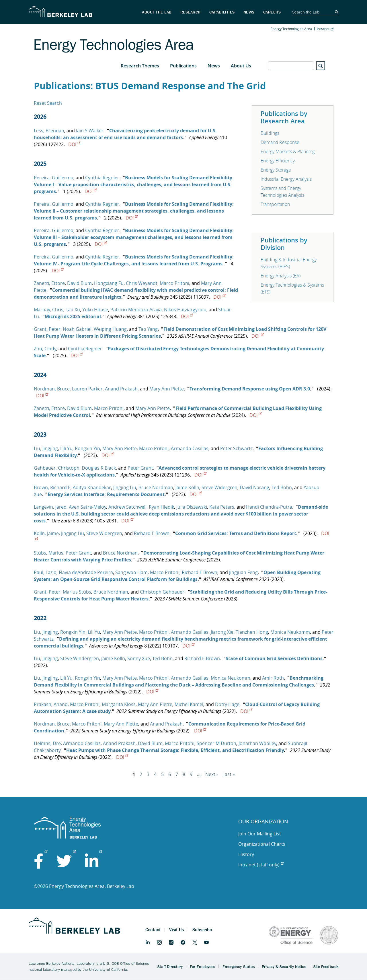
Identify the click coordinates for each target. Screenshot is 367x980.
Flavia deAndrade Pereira (86, 572)
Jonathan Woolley (257, 743)
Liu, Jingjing (46, 448)
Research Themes (140, 66)
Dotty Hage (227, 704)
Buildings (270, 133)
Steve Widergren (219, 487)
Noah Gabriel (77, 329)
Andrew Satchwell (127, 507)
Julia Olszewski (192, 507)
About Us (241, 66)
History (246, 854)
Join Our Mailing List (260, 834)
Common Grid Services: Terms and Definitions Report (236, 533)
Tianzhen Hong (252, 632)
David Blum (79, 283)
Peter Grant (140, 468)
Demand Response (280, 142)
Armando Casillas (190, 448)
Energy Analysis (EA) (281, 276)
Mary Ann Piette (167, 389)
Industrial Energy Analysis (286, 179)
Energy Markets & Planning (288, 151)
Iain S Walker (90, 131)
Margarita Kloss (119, 704)
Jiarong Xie (222, 632)
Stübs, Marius (49, 553)
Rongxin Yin (87, 448)
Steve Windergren (80, 658)
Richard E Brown (152, 533)
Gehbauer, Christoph (57, 468)
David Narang (254, 487)
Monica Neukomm (290, 632)
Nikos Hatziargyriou (185, 310)
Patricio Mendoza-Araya (136, 310)
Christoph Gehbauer (162, 592)
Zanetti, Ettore (49, 283)
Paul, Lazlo (45, 572)
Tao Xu (73, 310)
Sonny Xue (139, 658)
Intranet (325, 29)
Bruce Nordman (156, 487)
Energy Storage (276, 170)
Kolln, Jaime (46, 533)
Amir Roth (273, 678)
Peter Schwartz (236, 448)
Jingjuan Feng (243, 572)
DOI (74, 144)
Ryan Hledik (161, 507)
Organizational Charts (262, 844)
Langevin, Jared (50, 507)
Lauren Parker (87, 389)
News (214, 66)
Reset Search (48, 103)
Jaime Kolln (187, 487)
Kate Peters (222, 507)
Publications (183, 66)
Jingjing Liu (125, 487)
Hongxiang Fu (109, 283)
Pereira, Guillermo (54, 178)
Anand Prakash (121, 389)
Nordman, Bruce (52, 389)
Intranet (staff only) (261, 865)
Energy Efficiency (278, 161)
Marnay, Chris (49, 310)
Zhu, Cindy (45, 349)
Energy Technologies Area (291, 29)
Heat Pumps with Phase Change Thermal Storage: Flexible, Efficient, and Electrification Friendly (175, 750)
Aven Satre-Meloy (87, 507)
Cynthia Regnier (102, 178)
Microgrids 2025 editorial (73, 316)
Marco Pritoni (174, 283)
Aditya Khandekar (92, 487)
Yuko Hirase (95, 310)
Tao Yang (148, 329)
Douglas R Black (99, 468)
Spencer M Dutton (216, 743)
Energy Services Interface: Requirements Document (106, 494)
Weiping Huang (110, 329)
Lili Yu (66, 448)
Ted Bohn (282, 487)
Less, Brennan (49, 131)
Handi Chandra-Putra (269, 507)
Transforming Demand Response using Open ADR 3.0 (250, 389)
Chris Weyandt (142, 283)
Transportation (275, 204)
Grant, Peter (47, 329)
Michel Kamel (189, 704)
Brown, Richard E (52, 487)
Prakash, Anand (51, 704)
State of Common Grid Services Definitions (274, 658)
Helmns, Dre (47, 743)
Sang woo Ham (131, 572)
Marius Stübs (77, 592)
